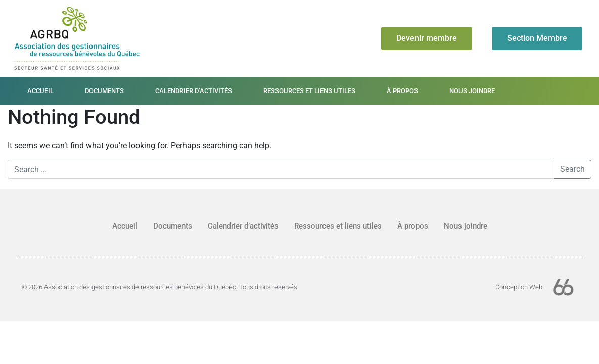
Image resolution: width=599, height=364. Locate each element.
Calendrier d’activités (194, 91)
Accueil (40, 91)
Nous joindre (472, 91)
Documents (104, 91)
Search (572, 169)
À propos (402, 91)
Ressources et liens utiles (309, 91)
